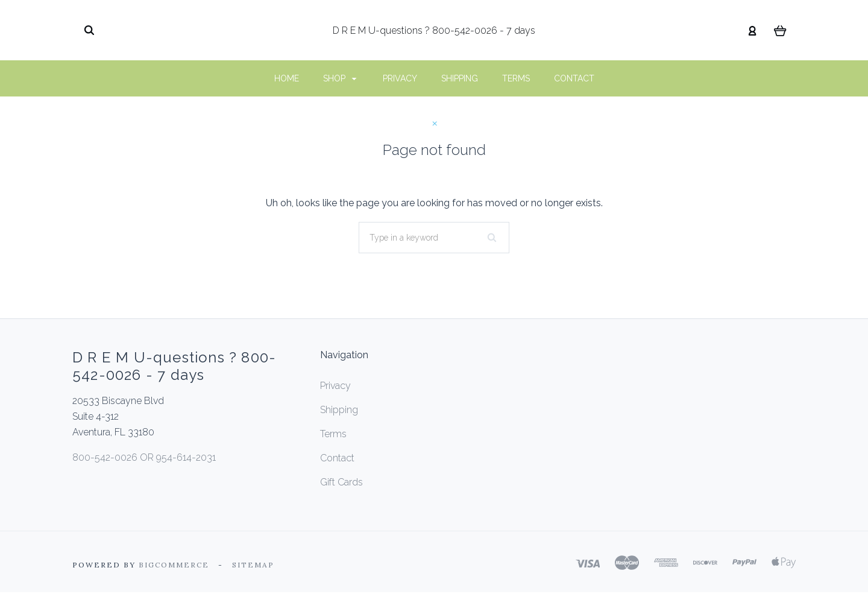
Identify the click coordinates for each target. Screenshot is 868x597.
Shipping (460, 78)
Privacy (400, 78)
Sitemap (253, 565)
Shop (340, 78)
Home (287, 78)
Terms (516, 78)
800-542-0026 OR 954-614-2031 (144, 457)
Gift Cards (341, 482)
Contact (574, 78)
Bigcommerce (174, 565)
